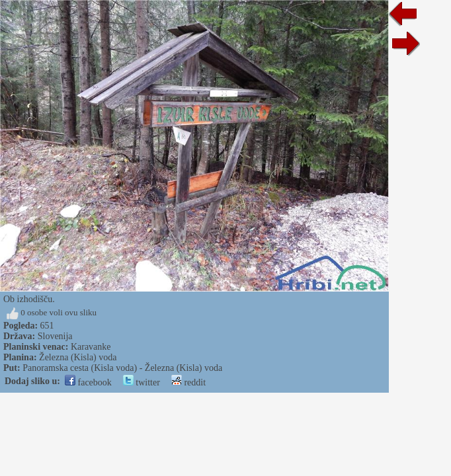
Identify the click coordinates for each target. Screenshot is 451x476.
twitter (142, 382)
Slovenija (55, 336)
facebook (88, 382)
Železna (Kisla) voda (78, 357)
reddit (188, 382)
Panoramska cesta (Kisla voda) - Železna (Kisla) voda (122, 368)
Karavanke (91, 347)
